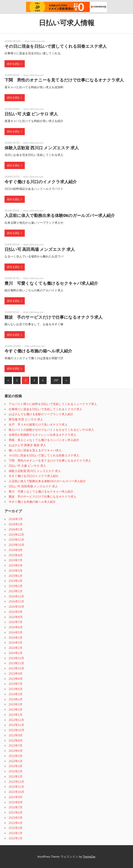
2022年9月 (16, 735)
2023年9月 (16, 673)
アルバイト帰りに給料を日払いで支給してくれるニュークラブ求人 (53, 404)
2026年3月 (16, 519)
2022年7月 (16, 745)
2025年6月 (16, 565)
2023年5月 (16, 694)
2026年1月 (16, 529)
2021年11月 (16, 787)
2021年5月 (16, 818)
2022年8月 (16, 740)
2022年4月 (16, 761)
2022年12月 (16, 720)
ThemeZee (89, 856)
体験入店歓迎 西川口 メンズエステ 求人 (42, 148)
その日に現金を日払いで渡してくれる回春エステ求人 (56, 46)
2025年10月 (16, 545)
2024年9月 (16, 612)
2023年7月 (16, 684)
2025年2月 (16, 586)
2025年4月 (16, 576)
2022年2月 (16, 771)
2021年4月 (16, 823)
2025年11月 (16, 540)
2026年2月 (16, 524)
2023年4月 (16, 699)
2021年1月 (16, 838)
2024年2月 (16, 648)
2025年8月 (16, 555)
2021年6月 (16, 812)
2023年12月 (16, 658)
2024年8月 (16, 617)
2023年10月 (16, 668)
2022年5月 (16, 756)
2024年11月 (16, 601)
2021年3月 (16, 828)
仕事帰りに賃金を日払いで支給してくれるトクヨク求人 (45, 409)
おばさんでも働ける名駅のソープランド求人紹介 (41, 414)
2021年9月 (16, 797)
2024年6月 (16, 627)
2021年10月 (16, 792)
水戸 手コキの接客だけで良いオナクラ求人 (38, 424)
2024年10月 (16, 606)
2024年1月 (16, 653)
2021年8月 (16, 802)
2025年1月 (16, 591)
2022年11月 (16, 725)
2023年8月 (16, 679)
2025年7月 (16, 560)
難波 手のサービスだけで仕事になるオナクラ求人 (54, 317)
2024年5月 (16, 632)
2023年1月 (16, 715)
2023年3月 (16, 704)
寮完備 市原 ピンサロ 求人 (26, 419)
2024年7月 (16, 622)
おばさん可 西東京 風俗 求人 (27, 445)
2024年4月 (16, 637)
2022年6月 (16, 751)
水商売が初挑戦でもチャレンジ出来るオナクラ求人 (43, 435)
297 (56, 380)
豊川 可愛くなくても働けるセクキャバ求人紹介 (51, 283)
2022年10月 (16, 730)
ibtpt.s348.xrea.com (35, 41)
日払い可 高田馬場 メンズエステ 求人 (40, 249)
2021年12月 (16, 782)
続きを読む (14, 64)
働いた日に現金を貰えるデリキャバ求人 (35, 450)
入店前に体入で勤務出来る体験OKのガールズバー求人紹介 (60, 215)
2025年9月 (16, 550)
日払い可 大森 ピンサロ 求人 (31, 114)
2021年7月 (16, 807)
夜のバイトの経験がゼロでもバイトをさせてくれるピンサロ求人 (51, 430)
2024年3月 (16, 642)
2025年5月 (16, 571)
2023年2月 (16, 709)
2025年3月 (16, 581)
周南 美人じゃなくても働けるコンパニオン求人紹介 (44, 440)
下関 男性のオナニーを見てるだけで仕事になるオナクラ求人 (64, 80)
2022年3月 (16, 766)
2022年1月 (16, 776)
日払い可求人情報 (67, 23)
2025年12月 (16, 535)
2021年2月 (16, 833)
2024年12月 (16, 596)
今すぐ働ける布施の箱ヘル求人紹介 (38, 351)
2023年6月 (16, 689)
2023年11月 (16, 663)
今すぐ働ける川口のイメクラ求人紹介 (41, 182)
